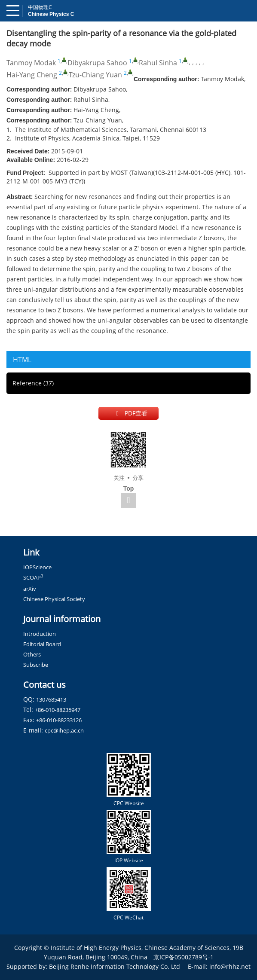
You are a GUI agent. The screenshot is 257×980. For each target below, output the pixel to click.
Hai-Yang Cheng (32, 75)
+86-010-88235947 (58, 710)
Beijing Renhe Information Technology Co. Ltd (115, 966)
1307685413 (51, 699)
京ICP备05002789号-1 (184, 957)
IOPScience (37, 567)
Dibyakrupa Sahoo (97, 63)
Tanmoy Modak (31, 63)
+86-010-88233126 (59, 720)
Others (32, 654)
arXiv (30, 589)
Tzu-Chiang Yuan (95, 75)
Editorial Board (42, 644)
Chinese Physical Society (54, 599)
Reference (33, 383)
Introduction (40, 634)
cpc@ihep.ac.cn (64, 730)
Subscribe (36, 665)
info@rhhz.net (230, 966)
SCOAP (33, 577)
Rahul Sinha (158, 63)
